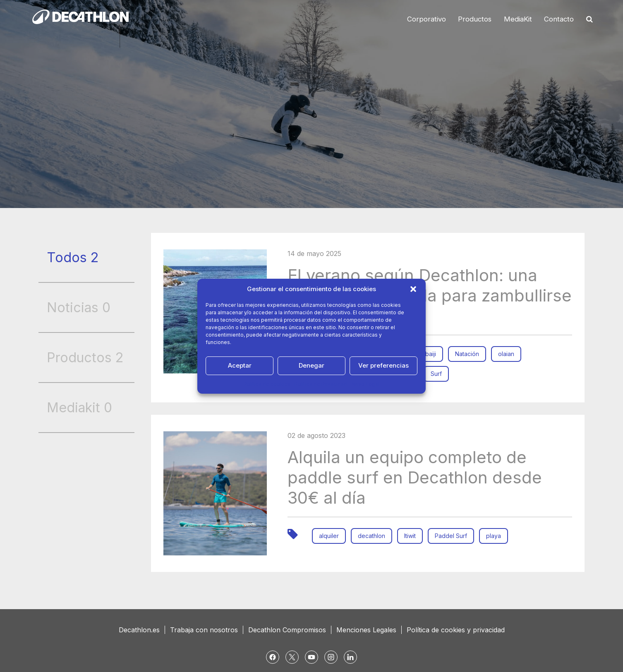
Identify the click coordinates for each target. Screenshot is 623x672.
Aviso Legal (365, 384)
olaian (506, 354)
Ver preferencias (383, 365)
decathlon (371, 536)
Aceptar (240, 365)
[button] (413, 289)
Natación (467, 354)
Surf (436, 374)
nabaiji (427, 354)
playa (494, 536)
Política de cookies (267, 384)
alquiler (329, 536)
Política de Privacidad (321, 384)
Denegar (311, 365)
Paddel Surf (451, 536)
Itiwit (410, 536)
